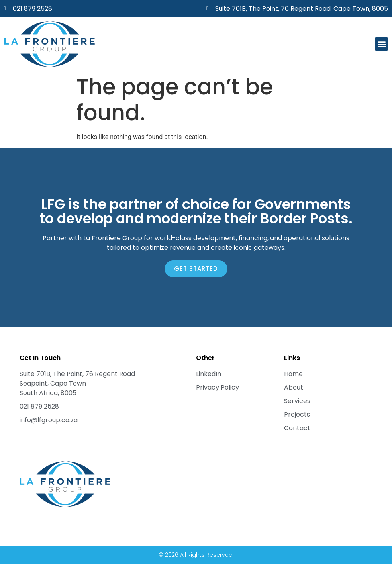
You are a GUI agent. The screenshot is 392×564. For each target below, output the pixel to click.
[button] (381, 44)
